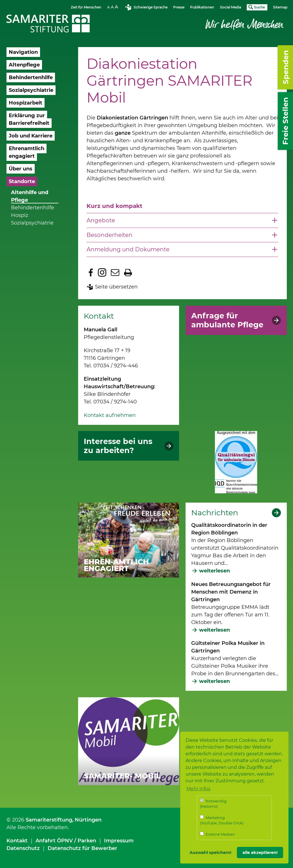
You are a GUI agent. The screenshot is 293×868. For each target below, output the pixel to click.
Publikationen (202, 7)
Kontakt (17, 841)
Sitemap (280, 7)
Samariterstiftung (49, 820)
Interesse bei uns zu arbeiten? (118, 446)
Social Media (231, 7)
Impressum (119, 841)
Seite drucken (128, 272)
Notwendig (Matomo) (213, 804)
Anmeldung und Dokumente (128, 249)
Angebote (101, 220)
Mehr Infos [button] (198, 789)
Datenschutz (23, 848)
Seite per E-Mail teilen (115, 272)
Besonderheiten (110, 235)
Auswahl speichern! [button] (210, 853)
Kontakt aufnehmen (110, 415)
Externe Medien (217, 834)
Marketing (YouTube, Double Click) (222, 820)
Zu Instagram (102, 272)
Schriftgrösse (113, 7)
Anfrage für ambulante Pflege (227, 320)
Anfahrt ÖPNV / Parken (66, 841)
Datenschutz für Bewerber (82, 848)
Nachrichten (215, 513)
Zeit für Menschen (86, 7)
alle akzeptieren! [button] (260, 853)
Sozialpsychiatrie (32, 223)
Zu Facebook (91, 272)
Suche (259, 7)
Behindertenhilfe (33, 208)
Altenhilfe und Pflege (30, 196)
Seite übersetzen (116, 287)
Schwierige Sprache (151, 7)
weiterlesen (214, 571)
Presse (179, 7)
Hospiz (20, 215)
